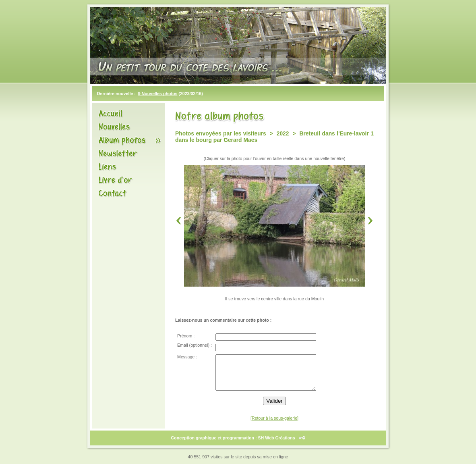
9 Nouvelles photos (158, 94)
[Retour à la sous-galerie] (274, 418)
